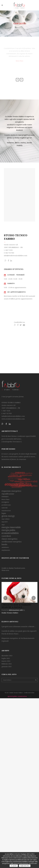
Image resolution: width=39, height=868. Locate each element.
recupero (5, 502)
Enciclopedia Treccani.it (11, 442)
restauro (5, 497)
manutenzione (6, 511)
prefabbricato (6, 505)
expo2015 (5, 522)
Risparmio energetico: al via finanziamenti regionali (18, 640)
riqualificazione (8, 494)
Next (22, 80)
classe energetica (9, 539)
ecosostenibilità (10, 533)
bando (4, 544)
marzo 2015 (6, 661)
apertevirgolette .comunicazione (17, 696)
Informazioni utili (16, 610)
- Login (29, 696)
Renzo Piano (6, 499)
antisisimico (5, 547)
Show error (5, 570)
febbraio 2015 (7, 664)
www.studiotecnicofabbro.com (13, 419)
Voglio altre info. (25, 866)
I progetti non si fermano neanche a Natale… (19, 627)
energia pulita (8, 530)
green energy (8, 516)
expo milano (6, 519)
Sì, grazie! (14, 866)
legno (4, 513)
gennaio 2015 (7, 667)
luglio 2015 (6, 658)
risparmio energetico (11, 491)
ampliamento (6, 550)
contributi (6, 536)
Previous (17, 80)
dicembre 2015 (7, 656)
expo (3, 525)
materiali (4, 508)
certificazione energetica (11, 542)
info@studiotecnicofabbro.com (13, 416)
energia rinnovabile (11, 527)
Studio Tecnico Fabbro (10, 613)
